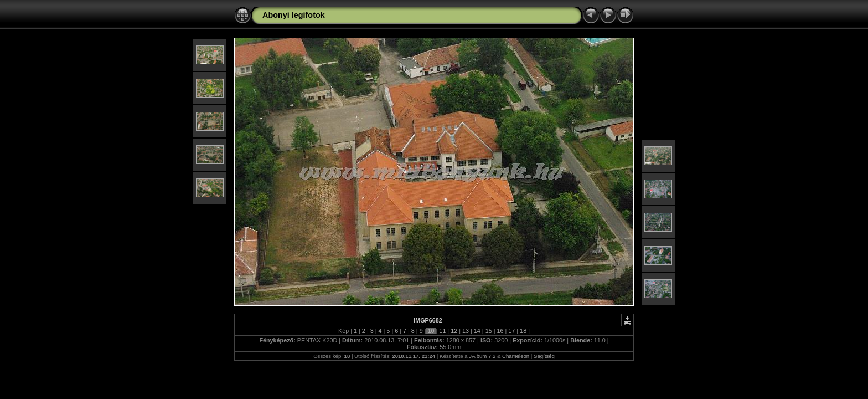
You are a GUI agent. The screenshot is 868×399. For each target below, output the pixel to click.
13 (466, 331)
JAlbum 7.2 (482, 356)
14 (477, 331)
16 (500, 331)
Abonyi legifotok (294, 15)
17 (512, 331)
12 (454, 331)
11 (442, 331)
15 (489, 331)
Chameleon (516, 356)
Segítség (544, 356)
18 (523, 331)
